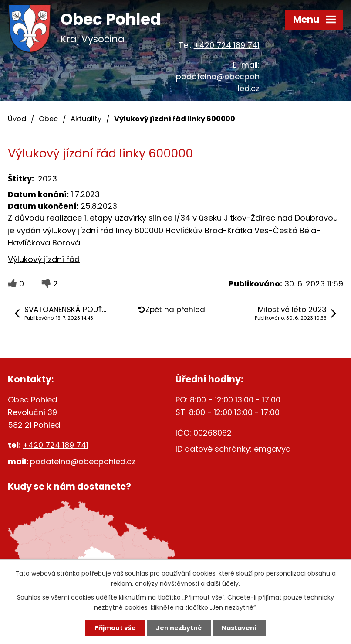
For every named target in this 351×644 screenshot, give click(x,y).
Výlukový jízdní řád (44, 259)
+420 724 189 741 (227, 45)
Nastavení (239, 628)
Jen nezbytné (179, 628)
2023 (47, 179)
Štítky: (21, 179)
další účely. (223, 583)
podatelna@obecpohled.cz (83, 462)
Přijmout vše (115, 628)
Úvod (17, 119)
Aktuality (86, 119)
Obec (48, 119)
